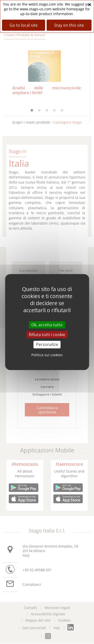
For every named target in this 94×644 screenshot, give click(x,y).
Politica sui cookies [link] (47, 355)
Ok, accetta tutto (47, 325)
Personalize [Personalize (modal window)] (47, 344)
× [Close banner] (89, 4)
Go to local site (24, 25)
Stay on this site (69, 25)
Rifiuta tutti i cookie (47, 335)
